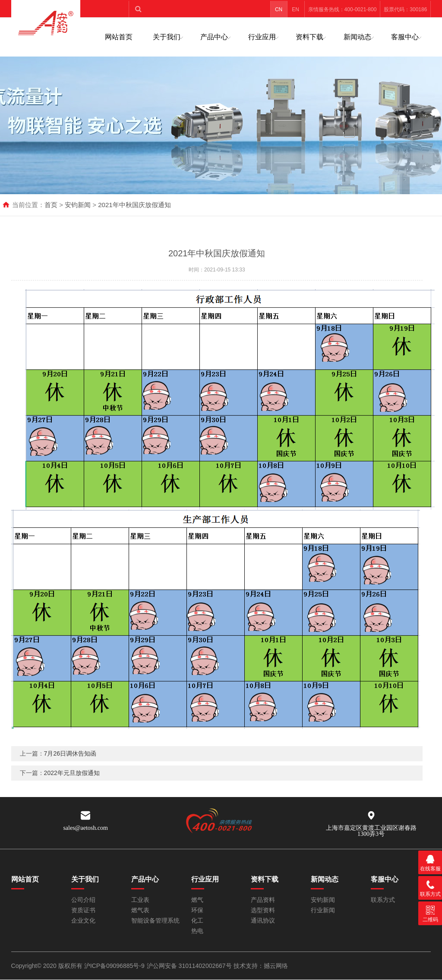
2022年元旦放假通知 (72, 786)
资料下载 (309, 37)
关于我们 (167, 37)
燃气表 (140, 910)
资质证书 (83, 910)
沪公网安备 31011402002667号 (190, 966)
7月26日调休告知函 (70, 767)
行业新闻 (323, 910)
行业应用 (262, 37)
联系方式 (383, 900)
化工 (197, 921)
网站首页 (119, 37)
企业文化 (83, 921)
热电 (197, 931)
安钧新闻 (78, 205)
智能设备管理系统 (155, 921)
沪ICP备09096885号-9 (114, 966)
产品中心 (214, 37)
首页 (51, 205)
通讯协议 (263, 921)
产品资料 (263, 900)
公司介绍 (83, 900)
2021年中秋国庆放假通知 (134, 205)
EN (295, 9)
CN (279, 9)
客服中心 (405, 37)
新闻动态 (357, 37)
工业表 (140, 900)
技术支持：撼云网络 (261, 966)
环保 (197, 910)
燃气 (197, 900)
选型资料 (263, 910)
